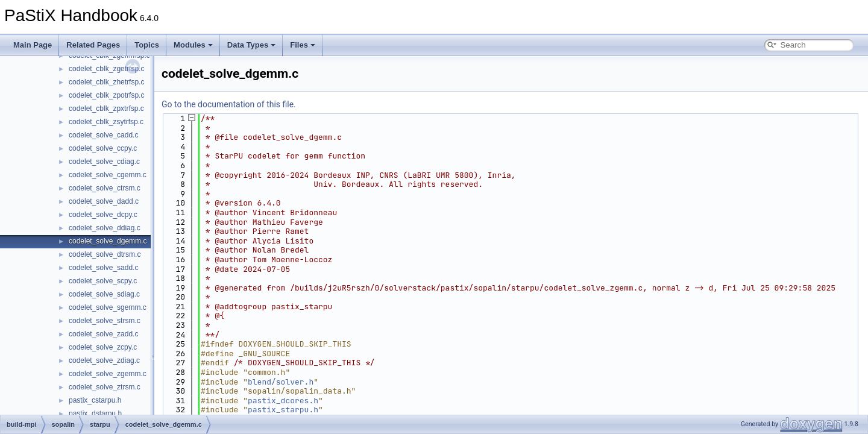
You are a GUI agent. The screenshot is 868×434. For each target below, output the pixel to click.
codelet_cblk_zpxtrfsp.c (106, 108)
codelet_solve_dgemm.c (108, 241)
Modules (193, 45)
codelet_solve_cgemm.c (108, 175)
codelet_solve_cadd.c (103, 135)
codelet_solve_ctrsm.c (105, 188)
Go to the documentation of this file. (229, 104)
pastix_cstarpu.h (95, 400)
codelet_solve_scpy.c (103, 281)
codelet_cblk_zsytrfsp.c (106, 122)
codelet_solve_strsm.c (105, 321)
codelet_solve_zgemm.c (108, 374)
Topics (147, 45)
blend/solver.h (281, 382)
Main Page (33, 45)
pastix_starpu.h (283, 410)
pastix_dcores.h (283, 401)
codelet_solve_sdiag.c (104, 294)
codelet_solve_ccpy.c (103, 148)
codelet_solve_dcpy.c (103, 215)
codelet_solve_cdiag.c (104, 162)
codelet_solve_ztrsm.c (105, 387)
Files (303, 45)
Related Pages (93, 45)
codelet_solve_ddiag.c (105, 228)
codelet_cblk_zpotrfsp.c (106, 95)
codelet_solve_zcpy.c (103, 347)
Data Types (251, 45)
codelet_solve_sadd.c (103, 268)
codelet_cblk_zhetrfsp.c (106, 82)
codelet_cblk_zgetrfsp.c (106, 69)
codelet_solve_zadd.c (103, 334)
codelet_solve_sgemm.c (108, 307)
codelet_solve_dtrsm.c (105, 254)
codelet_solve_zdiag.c (104, 360)
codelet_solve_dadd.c (104, 201)
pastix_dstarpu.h (95, 414)
